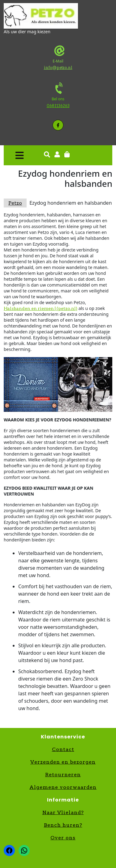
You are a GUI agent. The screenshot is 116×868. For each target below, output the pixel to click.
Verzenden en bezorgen (63, 762)
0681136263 (58, 106)
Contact (63, 749)
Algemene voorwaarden (63, 787)
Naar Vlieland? (63, 812)
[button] (19, 155)
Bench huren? (63, 825)
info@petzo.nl (58, 68)
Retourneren (63, 775)
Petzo (15, 203)
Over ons (63, 838)
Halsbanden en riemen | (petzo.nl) (41, 308)
